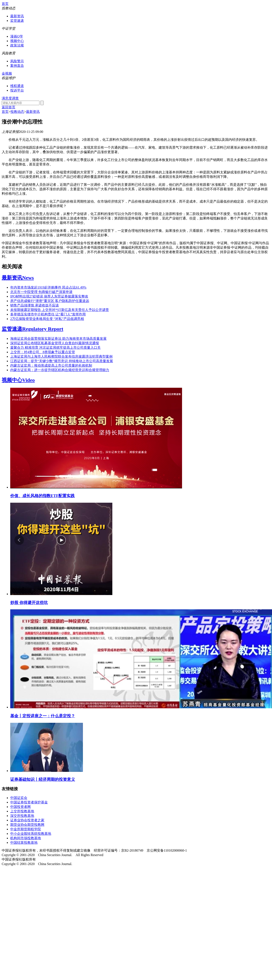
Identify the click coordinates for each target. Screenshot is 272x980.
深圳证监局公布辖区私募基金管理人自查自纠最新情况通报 (55, 343)
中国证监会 (19, 798)
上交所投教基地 (22, 811)
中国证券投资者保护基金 (29, 802)
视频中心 (17, 41)
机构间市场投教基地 (26, 838)
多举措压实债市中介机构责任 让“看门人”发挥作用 (48, 314)
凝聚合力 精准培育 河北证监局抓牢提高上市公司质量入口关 (55, 348)
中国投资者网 (20, 807)
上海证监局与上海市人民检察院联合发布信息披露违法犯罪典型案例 (61, 356)
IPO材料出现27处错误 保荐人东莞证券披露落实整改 (49, 296)
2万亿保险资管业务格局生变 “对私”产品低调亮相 (47, 319)
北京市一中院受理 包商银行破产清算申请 (41, 292)
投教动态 (17, 112)
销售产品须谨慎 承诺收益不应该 (35, 305)
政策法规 (17, 45)
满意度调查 (10, 98)
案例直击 (17, 66)
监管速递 (17, 21)
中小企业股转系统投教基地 (31, 834)
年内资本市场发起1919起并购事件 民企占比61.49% (48, 287)
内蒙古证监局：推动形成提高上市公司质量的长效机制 (51, 365)
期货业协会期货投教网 (27, 825)
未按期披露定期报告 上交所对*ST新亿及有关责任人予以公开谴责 (60, 310)
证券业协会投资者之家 (27, 820)
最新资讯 (17, 16)
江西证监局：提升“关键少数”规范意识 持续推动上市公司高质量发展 (62, 361)
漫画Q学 (17, 36)
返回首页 (9, 107)
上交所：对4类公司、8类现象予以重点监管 (43, 352)
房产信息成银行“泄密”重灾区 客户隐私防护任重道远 (50, 301)
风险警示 (17, 61)
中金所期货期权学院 (26, 829)
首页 (5, 4)
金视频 (7, 73)
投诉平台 (17, 90)
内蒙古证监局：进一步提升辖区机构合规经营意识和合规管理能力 (60, 370)
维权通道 (17, 86)
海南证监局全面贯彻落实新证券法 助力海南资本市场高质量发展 (58, 339)
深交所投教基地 (22, 816)
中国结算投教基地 (24, 843)
